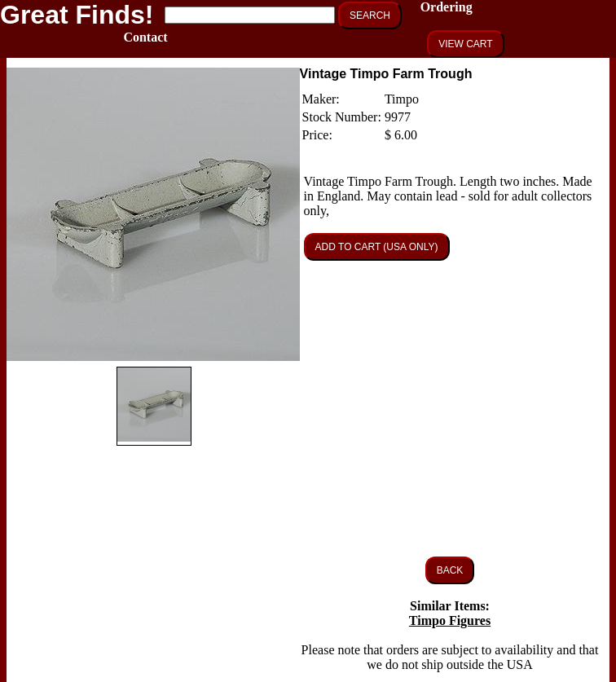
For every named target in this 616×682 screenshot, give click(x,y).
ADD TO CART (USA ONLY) (377, 247)
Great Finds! (77, 15)
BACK (450, 570)
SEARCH (370, 15)
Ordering (447, 7)
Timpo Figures (450, 620)
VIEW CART (465, 44)
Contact (145, 37)
